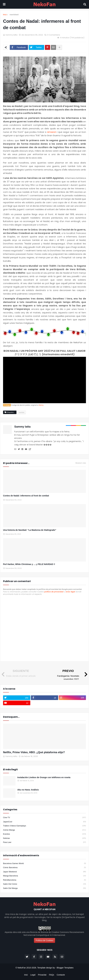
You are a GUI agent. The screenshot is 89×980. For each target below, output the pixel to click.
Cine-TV (44, 818)
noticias (44, 838)
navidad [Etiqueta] (21, 412)
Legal (33, 975)
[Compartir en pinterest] (47, 47)
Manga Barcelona (44, 876)
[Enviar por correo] (53, 47)
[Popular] (9, 781)
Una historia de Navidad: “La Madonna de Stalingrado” (30, 530)
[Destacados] (44, 736)
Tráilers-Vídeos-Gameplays (44, 826)
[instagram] (72, 698)
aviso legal (70, 592)
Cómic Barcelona (44, 868)
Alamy (41, 405)
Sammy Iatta (22, 427)
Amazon (52, 132)
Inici (5, 15)
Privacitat (42, 975)
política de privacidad (54, 592)
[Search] (85, 4)
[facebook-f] (44, 698)
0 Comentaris (54, 35)
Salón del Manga (44, 888)
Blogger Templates (65, 968)
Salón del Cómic (44, 884)
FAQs (51, 975)
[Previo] (71, 675)
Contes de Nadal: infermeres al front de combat (26, 496)
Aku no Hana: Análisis (28, 790)
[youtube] (17, 703)
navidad (14, 15)
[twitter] (17, 698)
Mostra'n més (81, 463)
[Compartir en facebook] (19, 47)
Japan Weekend (44, 872)
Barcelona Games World (44, 863)
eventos (44, 834)
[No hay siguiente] (18, 673)
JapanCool (44, 822)
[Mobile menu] (4, 4)
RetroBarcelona (44, 880)
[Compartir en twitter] (36, 47)
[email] (62, 957)
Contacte (61, 975)
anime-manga (44, 830)
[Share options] (59, 47)
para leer (44, 842)
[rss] (55, 957)
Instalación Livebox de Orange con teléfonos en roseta (44, 777)
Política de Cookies (45, 940)
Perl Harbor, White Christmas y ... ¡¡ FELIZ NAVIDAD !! (29, 564)
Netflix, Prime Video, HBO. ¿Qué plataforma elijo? (34, 752)
